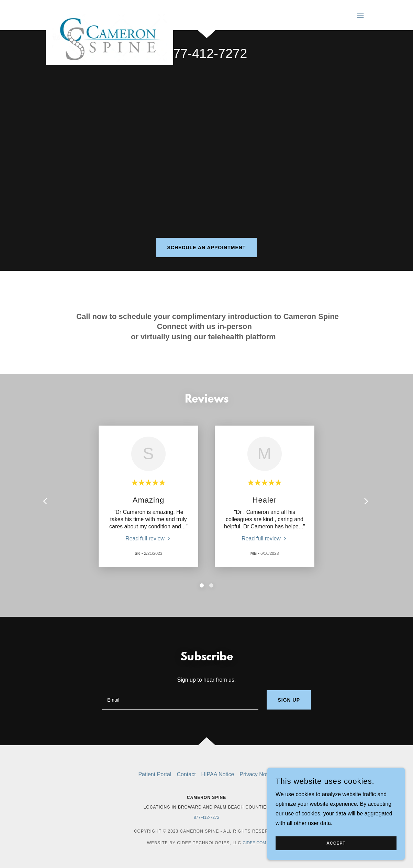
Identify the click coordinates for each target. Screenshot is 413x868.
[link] (109, 14)
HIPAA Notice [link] (218, 774)
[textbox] (180, 700)
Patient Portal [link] (155, 774)
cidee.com (254, 843)
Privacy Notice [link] (257, 774)
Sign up (289, 700)
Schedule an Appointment (207, 248)
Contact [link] (186, 774)
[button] (360, 15)
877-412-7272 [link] (207, 54)
